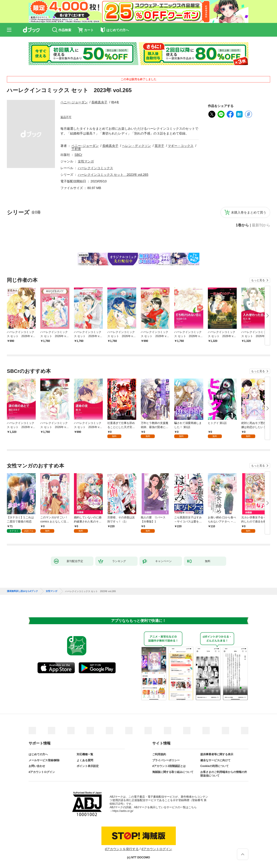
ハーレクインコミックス (95, 168)
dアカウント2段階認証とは (169, 766)
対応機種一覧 (85, 754)
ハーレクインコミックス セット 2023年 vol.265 (113, 175)
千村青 (76, 149)
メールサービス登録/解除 (44, 760)
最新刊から (261, 225)
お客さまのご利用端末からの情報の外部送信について (224, 774)
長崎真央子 (99, 102)
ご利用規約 (159, 754)
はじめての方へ (38, 754)
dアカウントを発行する (122, 849)
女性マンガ (86, 161)
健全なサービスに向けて (215, 760)
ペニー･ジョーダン (74, 102)
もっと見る (258, 280)
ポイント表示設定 (88, 766)
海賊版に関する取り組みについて (173, 772)
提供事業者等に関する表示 (217, 754)
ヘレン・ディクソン (136, 146)
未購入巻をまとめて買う (249, 212)
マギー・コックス (181, 146)
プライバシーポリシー (166, 760)
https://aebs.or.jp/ (123, 811)
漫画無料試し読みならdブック (22, 591)
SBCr (78, 155)
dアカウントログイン (42, 772)
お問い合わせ (37, 766)
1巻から (242, 225)
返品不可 (66, 117)
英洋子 (159, 146)
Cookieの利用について (215, 766)
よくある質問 (85, 760)
